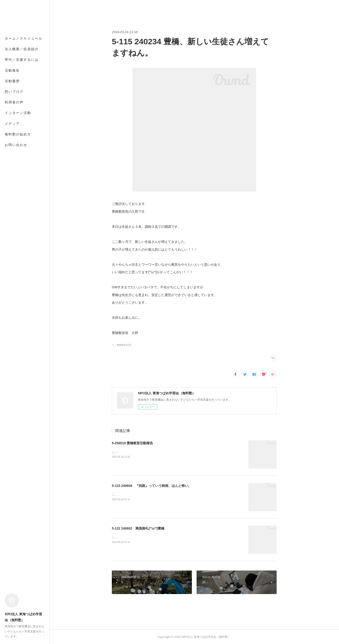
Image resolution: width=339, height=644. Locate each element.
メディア (12, 124)
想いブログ (14, 92)
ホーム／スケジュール (24, 38)
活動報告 (12, 70)
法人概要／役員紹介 (22, 49)
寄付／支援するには (22, 59)
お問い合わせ (16, 145)
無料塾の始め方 (18, 134)
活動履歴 (12, 81)
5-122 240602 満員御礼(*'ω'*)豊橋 (138, 528)
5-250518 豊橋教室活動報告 (132, 443)
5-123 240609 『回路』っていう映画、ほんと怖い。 (152, 486)
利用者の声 (14, 102)
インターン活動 (18, 113)
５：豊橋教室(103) (122, 345)
